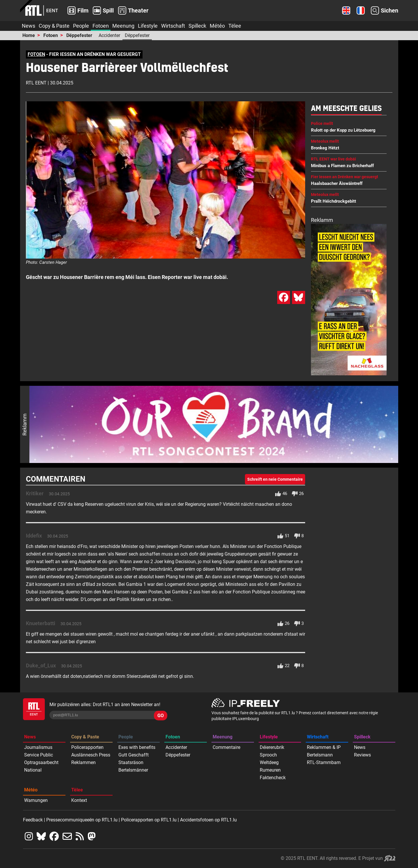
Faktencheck (273, 778)
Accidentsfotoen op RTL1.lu (208, 820)
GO (161, 716)
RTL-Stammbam (324, 762)
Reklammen (83, 762)
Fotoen (101, 26)
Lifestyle (148, 26)
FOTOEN (36, 54)
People (81, 26)
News (29, 26)
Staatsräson (131, 762)
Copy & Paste (54, 26)
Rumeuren (270, 770)
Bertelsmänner (133, 770)
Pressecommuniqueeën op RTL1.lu (82, 820)
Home (29, 35)
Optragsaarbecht (41, 762)
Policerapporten (87, 747)
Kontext (79, 800)
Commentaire (226, 747)
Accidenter (109, 35)
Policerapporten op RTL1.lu (149, 820)
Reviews (362, 755)
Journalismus (38, 747)
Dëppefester (79, 35)
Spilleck (197, 26)
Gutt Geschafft (134, 755)
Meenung (123, 26)
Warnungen (36, 800)
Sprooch (268, 755)
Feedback (33, 820)
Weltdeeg (269, 762)
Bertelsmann (320, 755)
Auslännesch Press (91, 755)
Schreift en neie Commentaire (275, 479)
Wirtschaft (173, 26)
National (33, 770)
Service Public (39, 755)
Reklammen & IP (324, 747)
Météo (217, 26)
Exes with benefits (137, 747)
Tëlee (235, 26)
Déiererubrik (272, 747)
